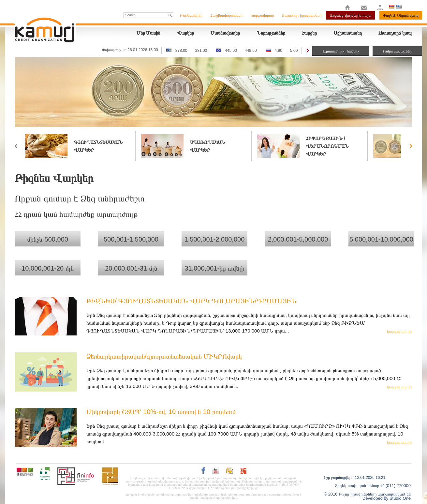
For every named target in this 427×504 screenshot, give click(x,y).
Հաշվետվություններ (227, 15)
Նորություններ (271, 33)
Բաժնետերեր (191, 15)
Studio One (400, 498)
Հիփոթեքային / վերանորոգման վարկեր (327, 146)
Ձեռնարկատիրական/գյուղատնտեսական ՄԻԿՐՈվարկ (164, 356)
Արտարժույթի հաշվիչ (341, 51)
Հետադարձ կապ (395, 33)
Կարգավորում (262, 15)
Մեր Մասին (149, 33)
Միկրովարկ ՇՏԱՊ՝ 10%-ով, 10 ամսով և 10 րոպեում (161, 412)
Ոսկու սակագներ (397, 51)
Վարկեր (186, 33)
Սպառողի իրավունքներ (301, 15)
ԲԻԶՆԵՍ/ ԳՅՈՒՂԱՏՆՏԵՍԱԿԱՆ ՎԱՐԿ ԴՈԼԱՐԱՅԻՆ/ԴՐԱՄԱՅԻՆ (191, 301)
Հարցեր (309, 33)
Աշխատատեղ (348, 33)
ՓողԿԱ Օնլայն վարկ (401, 15)
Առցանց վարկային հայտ (350, 15)
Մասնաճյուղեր (225, 33)
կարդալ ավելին (400, 332)
